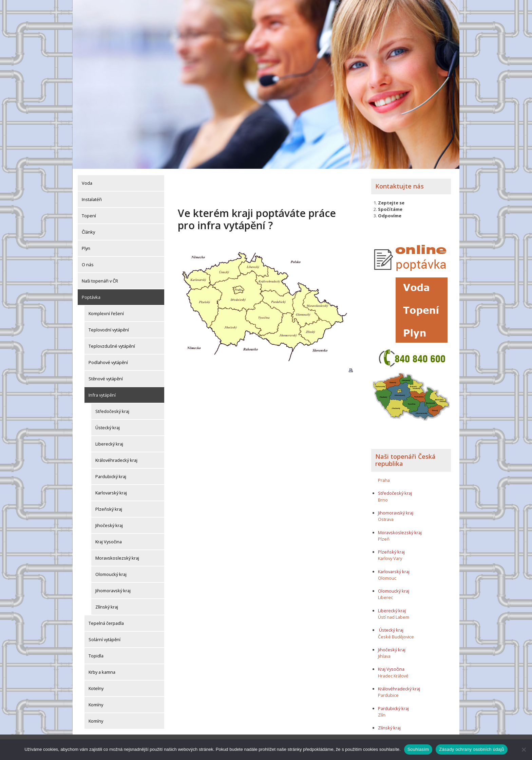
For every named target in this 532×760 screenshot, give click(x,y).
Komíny (96, 703)
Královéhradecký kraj (116, 459)
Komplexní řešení (106, 312)
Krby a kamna (102, 671)
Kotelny (96, 687)
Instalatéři (92, 198)
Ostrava (386, 518)
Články (88, 231)
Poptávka (91, 296)
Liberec (385, 596)
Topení (89, 214)
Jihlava (384, 655)
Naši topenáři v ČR (100, 279)
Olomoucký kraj (111, 573)
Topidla (96, 654)
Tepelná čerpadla (106, 622)
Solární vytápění (104, 638)
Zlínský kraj (107, 605)
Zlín (382, 713)
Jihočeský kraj (109, 524)
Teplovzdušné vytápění (112, 345)
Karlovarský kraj (111, 491)
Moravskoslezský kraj (117, 557)
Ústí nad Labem (394, 615)
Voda (87, 182)
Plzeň (384, 537)
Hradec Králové (393, 674)
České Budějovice (396, 635)
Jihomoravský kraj (113, 589)
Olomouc (387, 576)
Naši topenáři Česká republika (405, 458)
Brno (383, 498)
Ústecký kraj (108, 426)
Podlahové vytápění (108, 361)
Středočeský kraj (112, 410)
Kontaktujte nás (400, 185)
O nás (88, 263)
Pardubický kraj (111, 475)
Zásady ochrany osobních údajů (472, 749)
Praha (384, 478)
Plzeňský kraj (109, 508)
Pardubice (388, 694)
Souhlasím (418, 749)
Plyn (86, 247)
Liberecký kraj (109, 442)
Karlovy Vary (390, 557)
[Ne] (524, 749)
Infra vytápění (102, 394)
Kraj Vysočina (109, 540)
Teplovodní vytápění (109, 328)
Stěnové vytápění (106, 377)
